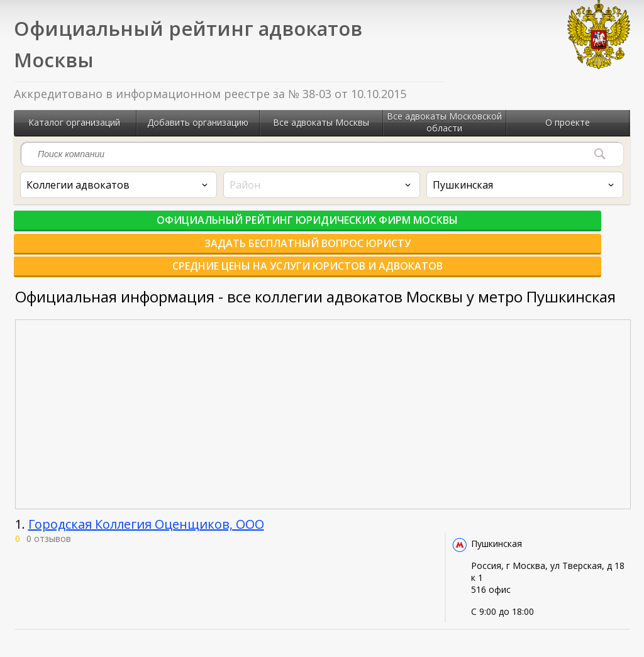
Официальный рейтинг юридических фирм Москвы (114, 227)
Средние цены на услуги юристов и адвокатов (530, 227)
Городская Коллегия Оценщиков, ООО (146, 489)
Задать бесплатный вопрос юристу (322, 227)
